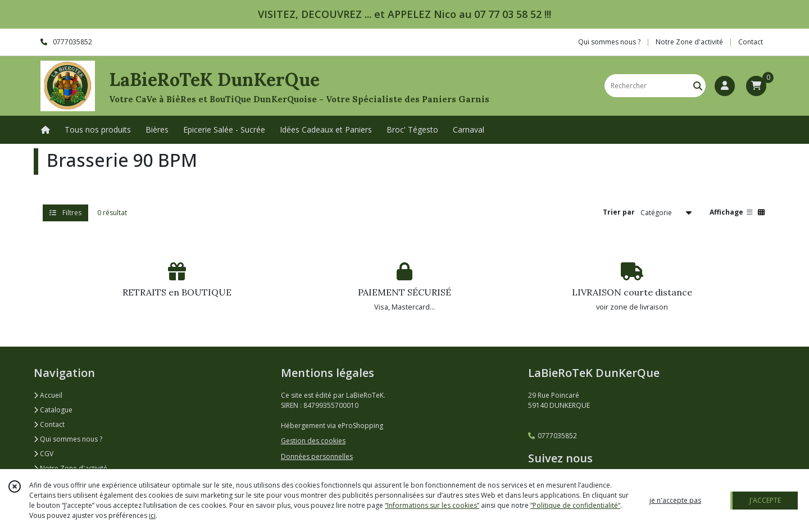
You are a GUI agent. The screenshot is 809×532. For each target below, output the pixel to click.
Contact (751, 42)
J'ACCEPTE (765, 500)
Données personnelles (317, 456)
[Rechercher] (698, 86)
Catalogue (53, 410)
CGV (44, 454)
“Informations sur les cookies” (432, 505)
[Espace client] (725, 86)
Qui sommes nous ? (68, 439)
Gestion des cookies (313, 441)
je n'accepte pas (675, 500)
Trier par (619, 212)
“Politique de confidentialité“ (575, 505)
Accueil (48, 395)
